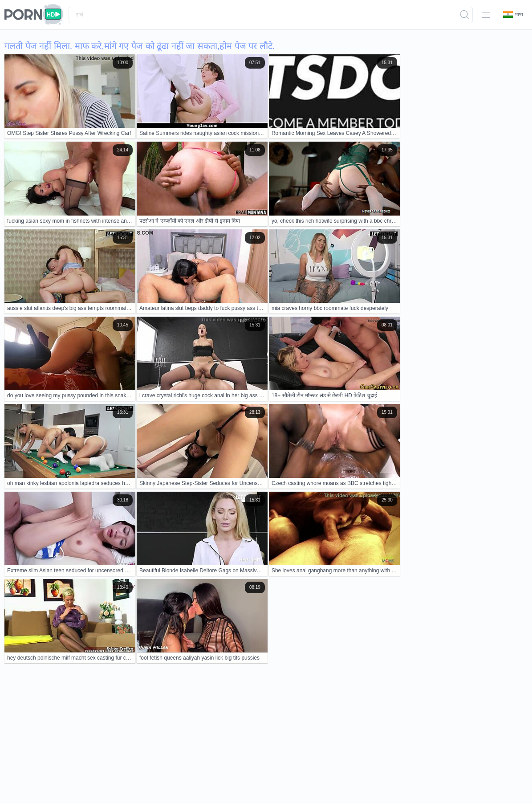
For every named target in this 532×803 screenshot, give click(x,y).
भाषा (513, 14)
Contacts (88, 769)
